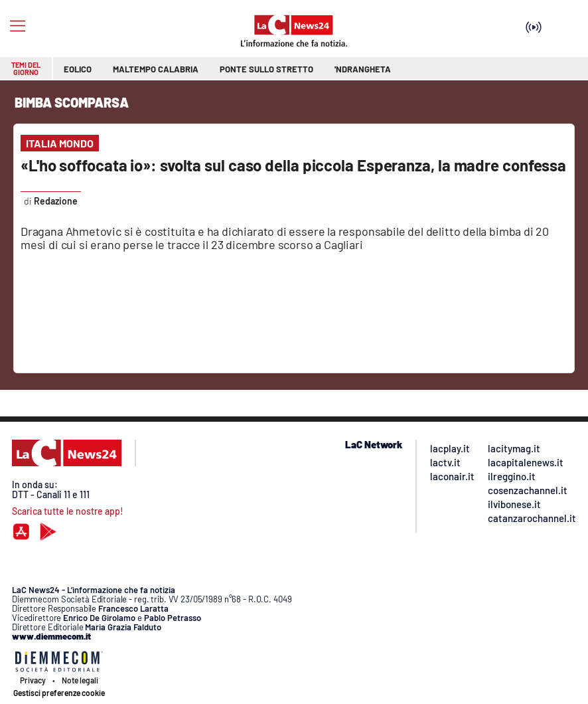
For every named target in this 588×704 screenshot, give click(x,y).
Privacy (33, 680)
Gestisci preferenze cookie (59, 693)
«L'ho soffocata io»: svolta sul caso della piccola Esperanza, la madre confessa (293, 165)
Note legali (80, 680)
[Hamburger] (18, 26)
